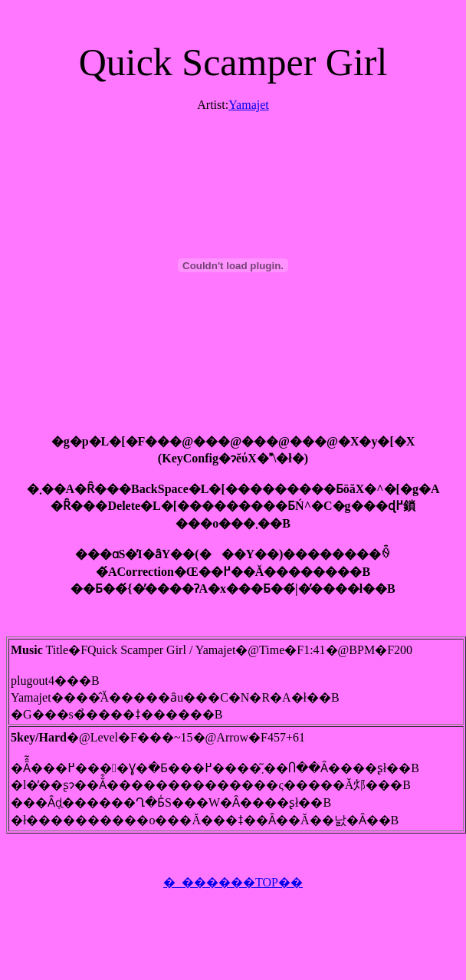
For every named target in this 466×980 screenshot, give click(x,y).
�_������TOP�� (233, 882)
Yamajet (249, 105)
